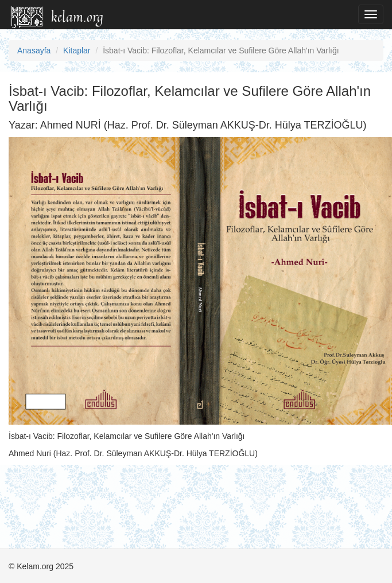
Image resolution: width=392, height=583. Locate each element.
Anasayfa (34, 50)
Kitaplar (77, 50)
